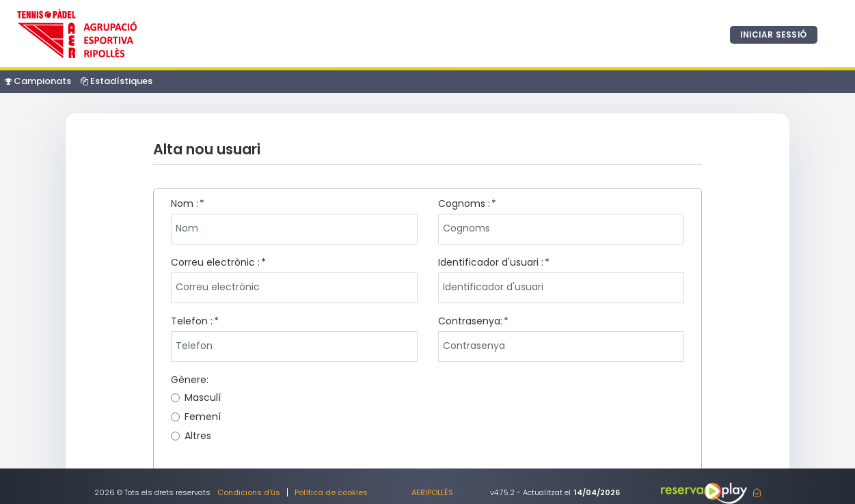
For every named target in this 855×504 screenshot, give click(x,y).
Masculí (196, 397)
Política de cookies (331, 492)
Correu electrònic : (215, 262)
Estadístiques (117, 81)
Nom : (185, 204)
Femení (196, 417)
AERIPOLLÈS (432, 492)
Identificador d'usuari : (491, 262)
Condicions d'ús (249, 492)
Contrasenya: (470, 321)
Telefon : (192, 321)
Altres (191, 436)
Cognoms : (464, 204)
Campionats (38, 81)
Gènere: (190, 380)
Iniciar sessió (772, 34)
